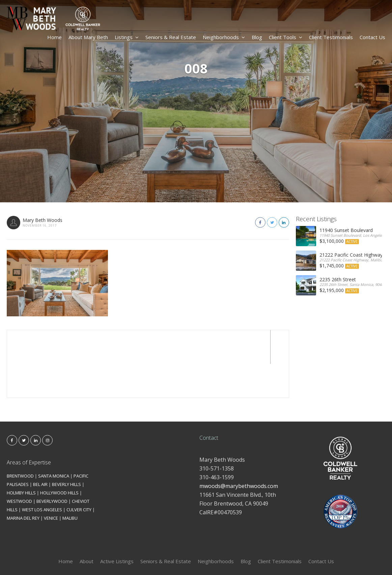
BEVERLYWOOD (52, 467)
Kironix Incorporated (234, 559)
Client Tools (286, 37)
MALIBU (70, 484)
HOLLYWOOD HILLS (59, 459)
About (87, 527)
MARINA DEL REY (23, 484)
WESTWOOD (19, 467)
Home (54, 37)
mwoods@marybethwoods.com (239, 452)
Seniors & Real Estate (171, 37)
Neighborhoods (224, 37)
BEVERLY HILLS (66, 451)
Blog (257, 37)
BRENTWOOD (20, 442)
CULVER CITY (79, 476)
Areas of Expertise (29, 429)
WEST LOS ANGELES (42, 476)
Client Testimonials (331, 37)
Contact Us (372, 37)
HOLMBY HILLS (21, 459)
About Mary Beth (88, 37)
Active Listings (117, 527)
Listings (127, 37)
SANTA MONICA (54, 442)
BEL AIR (40, 451)
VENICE (51, 484)
